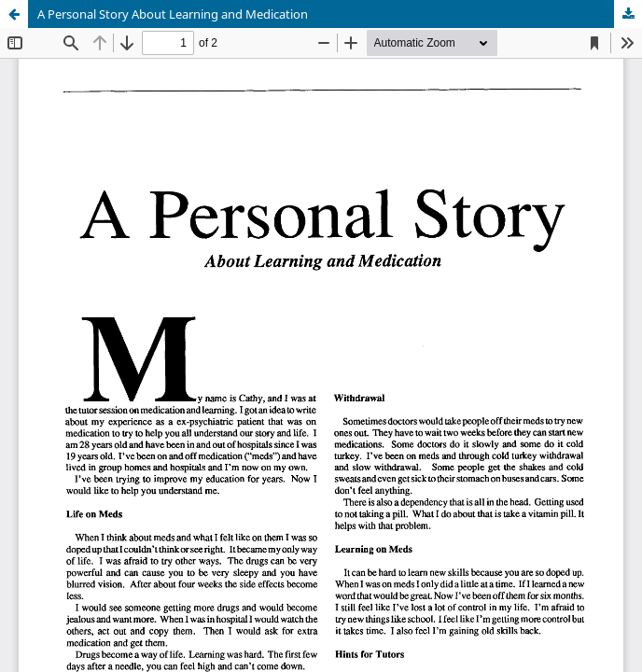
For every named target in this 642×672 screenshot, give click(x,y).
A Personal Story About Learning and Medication (173, 14)
